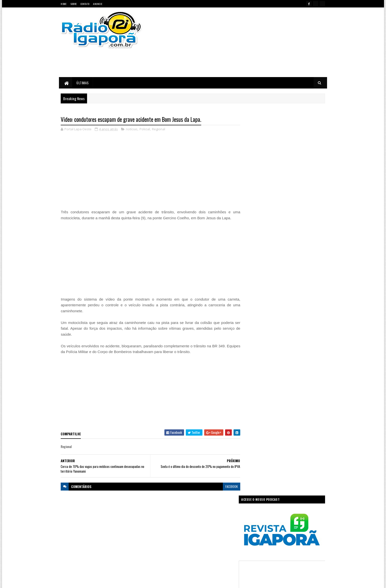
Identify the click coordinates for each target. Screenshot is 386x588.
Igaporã (184, 533)
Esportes (176, 524)
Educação (159, 524)
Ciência (184, 516)
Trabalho (159, 559)
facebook (228, 486)
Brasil (170, 516)
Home (64, 4)
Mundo (176, 542)
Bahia (157, 516)
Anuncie (98, 4)
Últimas (83, 83)
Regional (159, 129)
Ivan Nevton (231, 581)
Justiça (214, 533)
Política (158, 551)
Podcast (207, 542)
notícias (132, 129)
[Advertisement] (246, 42)
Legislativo (160, 542)
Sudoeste (205, 551)
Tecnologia (224, 551)
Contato (85, 4)
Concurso (201, 516)
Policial (145, 129)
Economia (218, 516)
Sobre (74, 4)
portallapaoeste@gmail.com (94, 563)
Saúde (189, 551)
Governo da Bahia (198, 524)
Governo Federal (163, 533)
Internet (199, 533)
